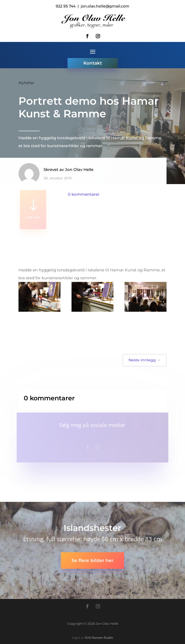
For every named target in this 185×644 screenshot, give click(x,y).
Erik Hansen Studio (99, 638)
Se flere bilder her (92, 560)
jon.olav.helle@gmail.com (105, 6)
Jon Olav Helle (79, 172)
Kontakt (93, 63)
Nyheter (26, 83)
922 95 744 (66, 6)
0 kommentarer (84, 194)
